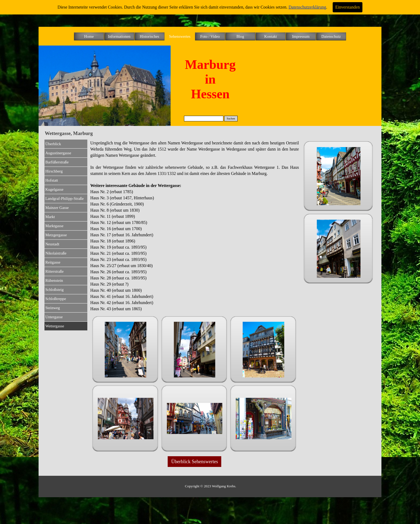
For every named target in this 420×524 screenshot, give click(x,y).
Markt (50, 217)
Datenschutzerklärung (307, 7)
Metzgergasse (56, 235)
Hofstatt (52, 180)
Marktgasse (54, 226)
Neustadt (52, 244)
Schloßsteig (54, 290)
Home (89, 36)
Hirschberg (54, 171)
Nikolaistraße (56, 253)
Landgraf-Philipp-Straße (64, 199)
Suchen (231, 119)
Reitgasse (53, 262)
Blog (240, 36)
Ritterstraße (54, 271)
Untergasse (54, 317)
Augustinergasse (58, 153)
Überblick (53, 144)
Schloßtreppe (56, 299)
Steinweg (53, 308)
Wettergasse (55, 326)
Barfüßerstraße (57, 162)
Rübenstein (54, 280)
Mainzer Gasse (57, 208)
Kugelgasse (54, 189)
